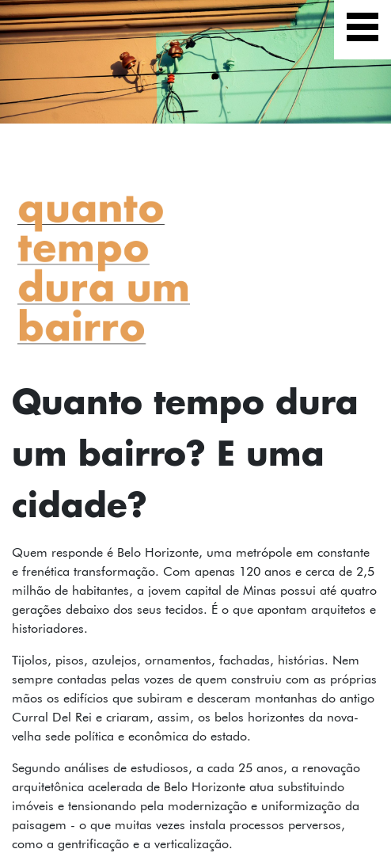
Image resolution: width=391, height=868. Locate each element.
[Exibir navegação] (363, 30)
